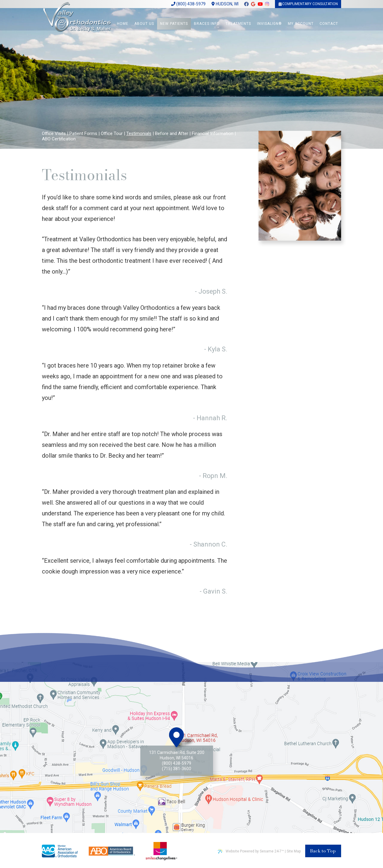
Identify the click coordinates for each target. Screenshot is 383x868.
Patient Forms (83, 133)
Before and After (172, 133)
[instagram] (267, 5)
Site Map (294, 851)
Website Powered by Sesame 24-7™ (251, 851)
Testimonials (139, 133)
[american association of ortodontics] (60, 851)
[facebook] (246, 5)
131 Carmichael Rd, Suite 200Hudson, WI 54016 (177, 755)
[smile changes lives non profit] (161, 851)
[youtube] (260, 5)
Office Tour (112, 133)
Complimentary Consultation (308, 4)
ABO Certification (59, 139)
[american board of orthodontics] (112, 851)
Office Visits (54, 133)
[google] (253, 5)
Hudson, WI (225, 4)
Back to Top (323, 851)
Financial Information (213, 133)
